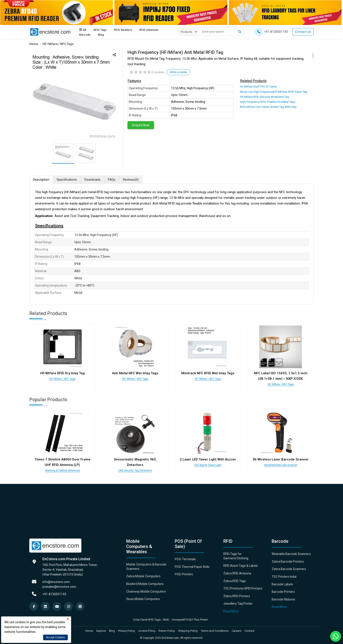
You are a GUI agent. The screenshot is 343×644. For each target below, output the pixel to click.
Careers (236, 631)
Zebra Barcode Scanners (289, 569)
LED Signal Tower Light (208, 465)
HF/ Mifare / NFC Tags (58, 44)
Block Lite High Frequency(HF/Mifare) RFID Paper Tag (274, 92)
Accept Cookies (55, 637)
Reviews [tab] (131, 180)
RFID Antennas (148, 30)
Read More (231, 611)
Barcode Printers (283, 592)
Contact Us (303, 32)
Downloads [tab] (92, 180)
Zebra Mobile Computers (143, 576)
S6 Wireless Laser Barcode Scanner (281, 459)
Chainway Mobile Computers (146, 591)
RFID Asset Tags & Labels (241, 566)
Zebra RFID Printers (237, 596)
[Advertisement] (161, 508)
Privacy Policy (127, 631)
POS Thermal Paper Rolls (192, 567)
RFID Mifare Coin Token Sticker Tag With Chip (268, 107)
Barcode (85, 35)
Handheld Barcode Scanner (281, 465)
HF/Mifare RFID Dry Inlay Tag (62, 373)
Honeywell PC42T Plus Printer (190, 620)
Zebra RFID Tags (235, 581)
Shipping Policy (188, 631)
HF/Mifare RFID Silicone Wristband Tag (264, 97)
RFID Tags (100, 30)
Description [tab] (41, 180)
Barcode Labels (282, 584)
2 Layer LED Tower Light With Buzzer (208, 459)
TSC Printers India (284, 577)
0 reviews (158, 72)
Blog (101, 35)
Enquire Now (141, 125)
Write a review (178, 72)
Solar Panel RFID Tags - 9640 (151, 620)
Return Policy (167, 631)
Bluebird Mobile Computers (145, 584)
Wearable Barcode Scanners (291, 554)
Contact (249, 631)
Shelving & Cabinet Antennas (62, 471)
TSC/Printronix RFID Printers (243, 588)
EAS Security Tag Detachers (135, 471)
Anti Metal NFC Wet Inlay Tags (135, 373)
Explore (101, 631)
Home (34, 44)
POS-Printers (184, 574)
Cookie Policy (147, 631)
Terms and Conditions (215, 631)
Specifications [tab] (67, 180)
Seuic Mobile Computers (143, 599)
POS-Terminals (185, 559)
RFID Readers (122, 30)
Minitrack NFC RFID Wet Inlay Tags (208, 373)
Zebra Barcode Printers (288, 562)
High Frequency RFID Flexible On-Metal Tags (268, 102)
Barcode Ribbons (283, 599)
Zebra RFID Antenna (237, 573)
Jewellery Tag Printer (238, 604)
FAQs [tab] (112, 180)
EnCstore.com (170, 638)
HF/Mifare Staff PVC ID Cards (258, 87)
